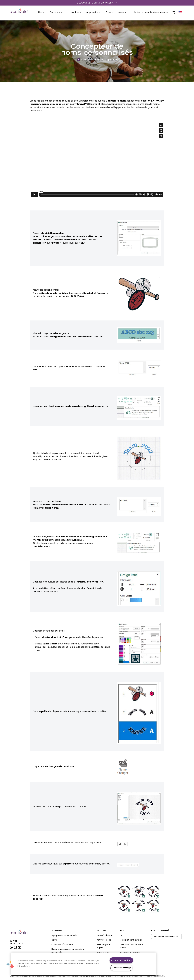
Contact (55, 940)
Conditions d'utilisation (62, 944)
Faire (109, 12)
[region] (84, 964)
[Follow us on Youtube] (20, 947)
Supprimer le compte (130, 952)
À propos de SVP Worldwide (64, 935)
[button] (10, 965)
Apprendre (93, 12)
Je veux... (124, 12)
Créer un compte (143, 12)
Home (41, 12)
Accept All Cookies (121, 960)
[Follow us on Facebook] (11, 947)
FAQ (122, 935)
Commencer (58, 12)
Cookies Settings (121, 968)
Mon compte (103, 952)
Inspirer (76, 12)
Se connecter (162, 12)
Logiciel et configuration (131, 940)
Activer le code (104, 940)
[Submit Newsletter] (183, 937)
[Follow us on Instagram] (15, 947)
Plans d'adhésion (105, 935)
